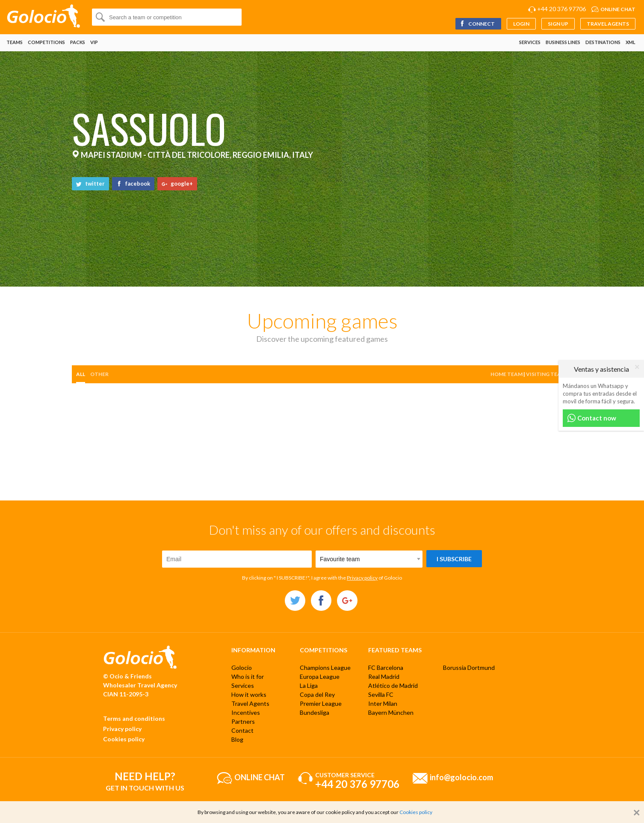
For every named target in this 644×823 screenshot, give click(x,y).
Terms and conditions (134, 718)
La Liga (309, 685)
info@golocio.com (461, 777)
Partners (243, 721)
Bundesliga (315, 712)
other (99, 374)
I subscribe (454, 559)
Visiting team (546, 374)
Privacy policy (362, 578)
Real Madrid (384, 676)
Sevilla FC (381, 694)
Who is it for (248, 676)
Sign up (558, 24)
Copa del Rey (317, 694)
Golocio (242, 668)
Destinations (603, 42)
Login (521, 24)
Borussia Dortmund (469, 668)
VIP (94, 42)
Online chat (618, 9)
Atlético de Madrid (393, 685)
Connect (477, 24)
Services (530, 42)
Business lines (563, 42)
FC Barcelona (386, 668)
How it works (249, 694)
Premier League (321, 703)
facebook (133, 184)
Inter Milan (383, 703)
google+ (177, 184)
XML (631, 42)
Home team (507, 374)
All (81, 374)
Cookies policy (124, 739)
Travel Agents (608, 24)
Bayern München (391, 712)
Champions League (325, 668)
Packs (78, 42)
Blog (237, 739)
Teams (15, 42)
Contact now (592, 418)
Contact (242, 730)
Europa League (320, 676)
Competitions (46, 42)
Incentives (246, 712)
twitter (90, 184)
